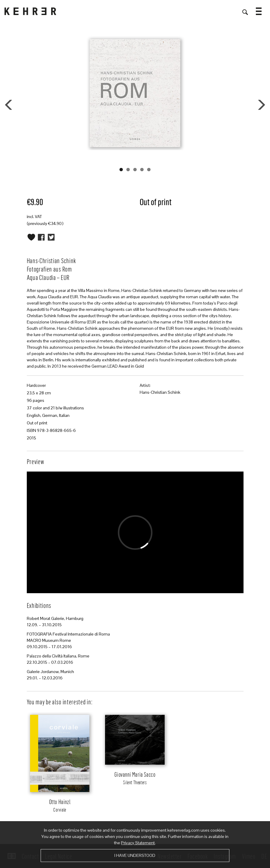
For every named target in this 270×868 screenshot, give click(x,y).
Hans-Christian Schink (160, 392)
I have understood (135, 855)
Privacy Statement (138, 843)
